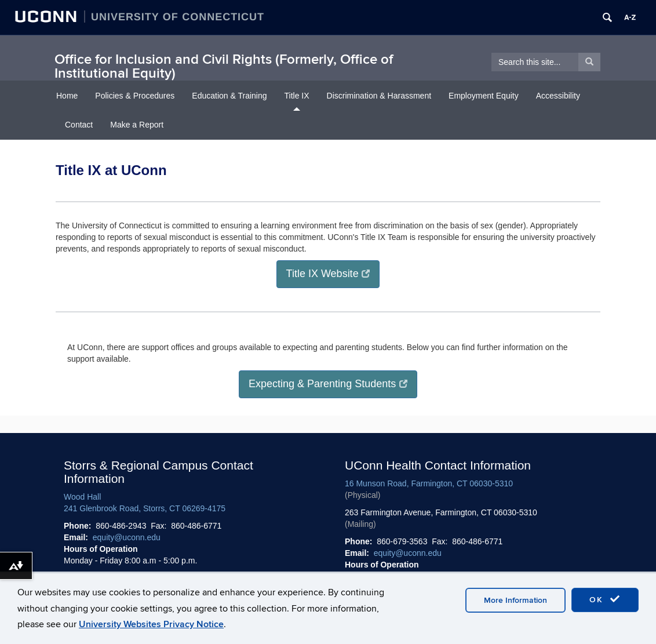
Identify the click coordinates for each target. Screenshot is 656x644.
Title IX (297, 96)
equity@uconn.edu (127, 537)
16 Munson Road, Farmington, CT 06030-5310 (429, 483)
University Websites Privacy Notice (151, 624)
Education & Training (229, 96)
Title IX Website (328, 274)
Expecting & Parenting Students (328, 384)
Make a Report (137, 125)
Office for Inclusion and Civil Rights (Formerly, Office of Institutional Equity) (224, 66)
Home (67, 96)
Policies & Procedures (135, 96)
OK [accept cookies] (605, 599)
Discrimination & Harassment (379, 96)
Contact (79, 125)
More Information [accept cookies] (515, 600)
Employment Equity (484, 96)
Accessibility (558, 96)
